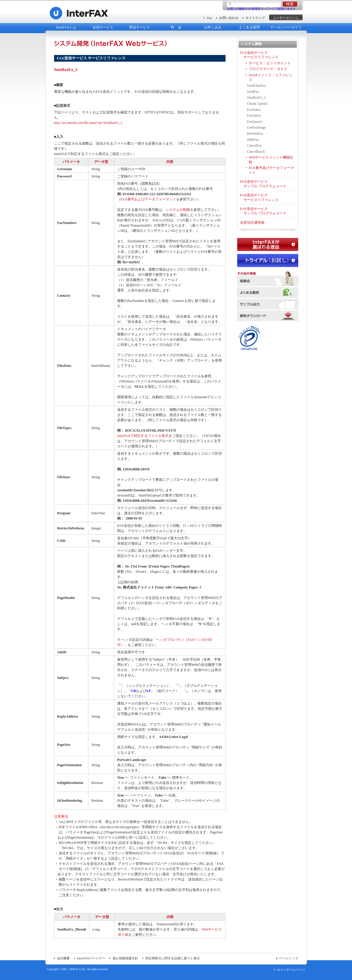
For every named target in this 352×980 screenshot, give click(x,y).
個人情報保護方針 (125, 958)
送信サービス (103, 27)
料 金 (176, 27)
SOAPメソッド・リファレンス (271, 77)
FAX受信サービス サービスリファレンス (259, 198)
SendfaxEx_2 (257, 97)
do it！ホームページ (291, 970)
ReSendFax (255, 134)
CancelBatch (256, 152)
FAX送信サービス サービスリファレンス (259, 55)
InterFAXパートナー (91, 958)
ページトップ (289, 958)
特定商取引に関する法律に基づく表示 (173, 958)
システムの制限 (178, 210)
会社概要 (63, 958)
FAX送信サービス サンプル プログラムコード (263, 184)
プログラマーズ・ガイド (268, 69)
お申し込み (213, 27)
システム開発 (251, 44)
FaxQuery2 (255, 122)
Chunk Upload (257, 104)
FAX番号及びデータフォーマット (271, 170)
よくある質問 (249, 27)
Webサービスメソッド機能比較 (271, 160)
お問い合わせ (229, 18)
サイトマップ (255, 18)
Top (209, 18)
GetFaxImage (257, 127)
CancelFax (254, 145)
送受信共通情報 (252, 223)
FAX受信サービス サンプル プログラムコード (263, 211)
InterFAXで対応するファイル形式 (143, 436)
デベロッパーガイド (286, 27)
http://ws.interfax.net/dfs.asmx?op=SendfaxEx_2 (88, 123)
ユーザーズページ (286, 18)
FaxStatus (254, 110)
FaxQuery (254, 115)
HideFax (253, 140)
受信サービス (140, 27)
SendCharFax (257, 86)
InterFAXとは (66, 27)
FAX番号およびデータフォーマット (148, 199)
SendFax (253, 92)
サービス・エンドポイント (270, 63)
